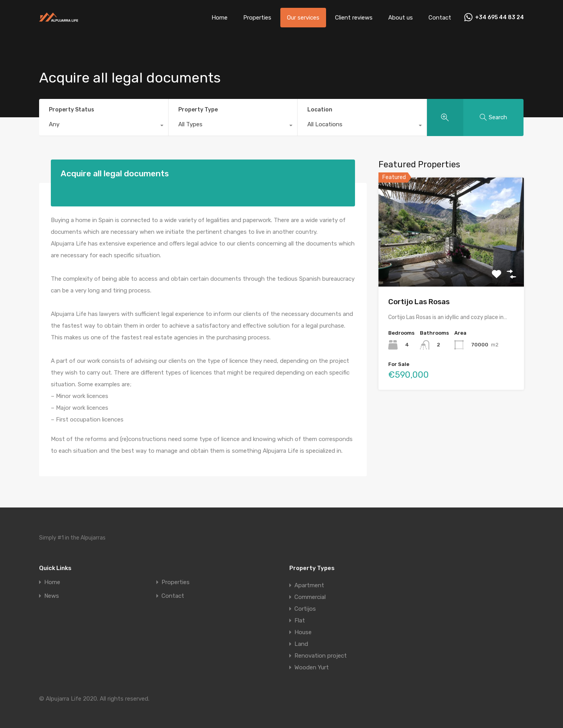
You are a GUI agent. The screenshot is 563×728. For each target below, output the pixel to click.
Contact (440, 18)
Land (301, 644)
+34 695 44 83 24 (499, 18)
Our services (303, 18)
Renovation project (321, 656)
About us (401, 18)
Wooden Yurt (312, 667)
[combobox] (104, 126)
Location (320, 110)
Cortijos (305, 609)
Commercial (310, 597)
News (52, 596)
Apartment (309, 585)
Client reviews (354, 18)
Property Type (198, 110)
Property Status (72, 110)
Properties (257, 18)
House (303, 632)
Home (220, 18)
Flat (300, 620)
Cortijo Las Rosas (419, 302)
